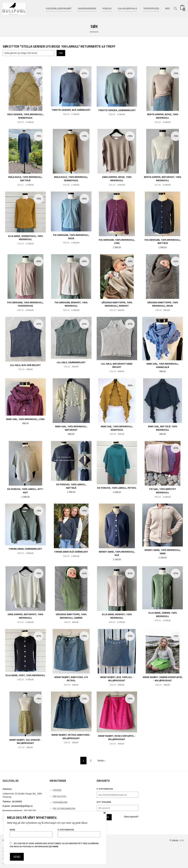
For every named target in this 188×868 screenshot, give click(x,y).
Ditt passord (104, 802)
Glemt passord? (131, 817)
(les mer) (53, 846)
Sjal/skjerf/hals (128, 8)
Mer (167, 8)
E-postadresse (105, 789)
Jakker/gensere (87, 8)
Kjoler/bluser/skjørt (59, 8)
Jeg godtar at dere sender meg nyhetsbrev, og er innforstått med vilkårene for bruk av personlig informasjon (54, 845)
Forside (57, 790)
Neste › (101, 761)
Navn (31, 833)
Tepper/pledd (151, 8)
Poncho (107, 8)
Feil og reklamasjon (64, 809)
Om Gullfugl (60, 796)
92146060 (17, 801)
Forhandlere (60, 802)
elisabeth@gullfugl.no (22, 806)
